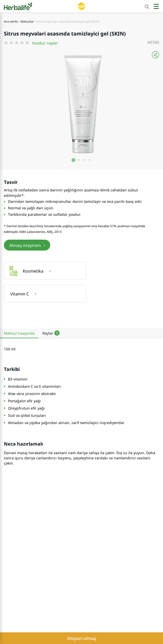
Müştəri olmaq (82, 638)
